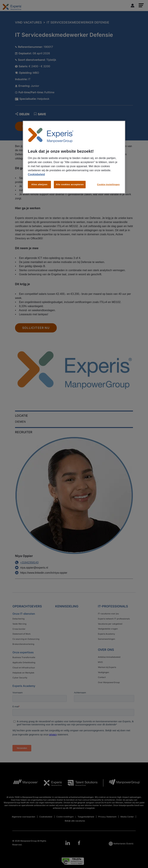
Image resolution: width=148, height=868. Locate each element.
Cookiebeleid (36, 175)
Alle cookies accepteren (70, 185)
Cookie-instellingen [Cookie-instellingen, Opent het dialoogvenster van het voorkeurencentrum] (108, 185)
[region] (74, 157)
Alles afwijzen (39, 185)
